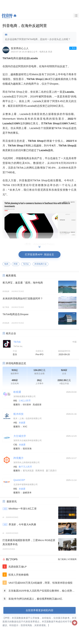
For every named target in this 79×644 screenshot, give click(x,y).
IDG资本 (27, 405)
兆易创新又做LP (18, 567)
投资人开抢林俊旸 (18, 575)
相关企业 (11, 333)
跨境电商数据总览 (16, 363)
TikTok (26, 264)
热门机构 (62, 559)
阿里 (16, 264)
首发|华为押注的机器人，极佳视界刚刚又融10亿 (35, 599)
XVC (25, 427)
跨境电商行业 (41, 264)
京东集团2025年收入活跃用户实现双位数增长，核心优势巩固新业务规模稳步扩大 (41, 591)
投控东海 (27, 449)
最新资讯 (12, 501)
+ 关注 (73, 48)
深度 (5, 509)
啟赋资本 (27, 493)
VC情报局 (72, 559)
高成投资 (37, 405)
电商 (6, 264)
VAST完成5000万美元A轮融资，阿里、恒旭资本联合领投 (40, 583)
